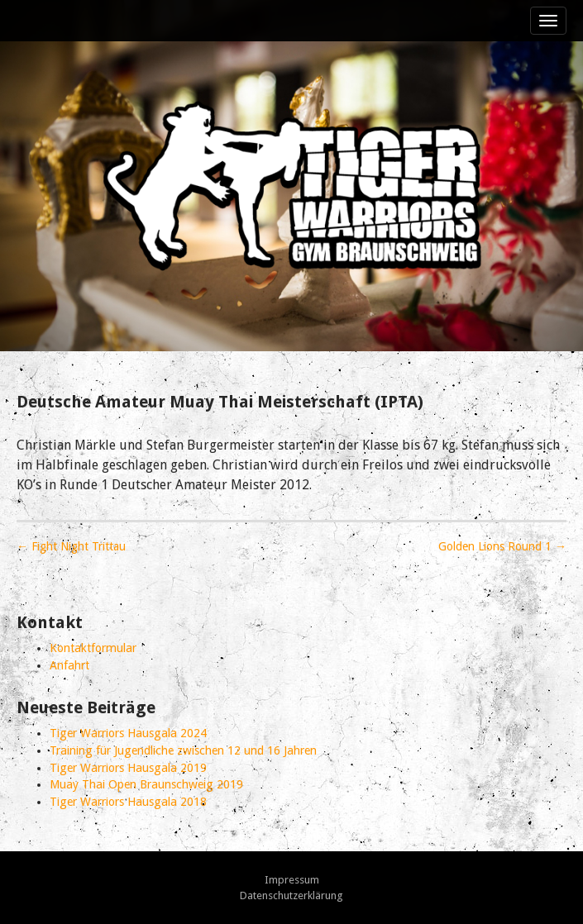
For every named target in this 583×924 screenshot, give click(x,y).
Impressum (292, 880)
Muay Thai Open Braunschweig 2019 (146, 784)
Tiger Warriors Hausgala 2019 (128, 768)
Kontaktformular (93, 648)
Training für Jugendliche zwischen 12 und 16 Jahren (183, 750)
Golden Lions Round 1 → (502, 546)
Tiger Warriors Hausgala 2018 (128, 802)
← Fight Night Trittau (71, 546)
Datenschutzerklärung (291, 895)
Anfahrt (69, 665)
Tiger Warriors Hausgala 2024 (128, 733)
